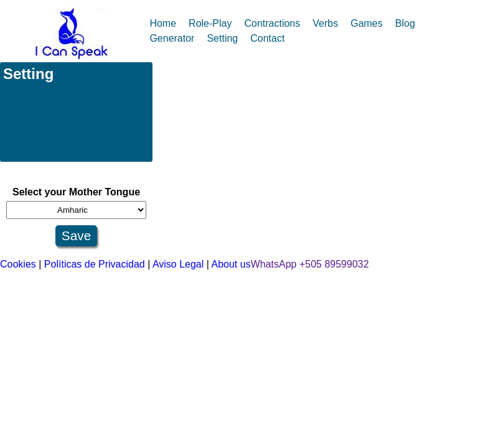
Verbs (325, 23)
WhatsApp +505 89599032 (310, 264)
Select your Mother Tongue (76, 192)
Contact (267, 38)
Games (367, 23)
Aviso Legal (178, 264)
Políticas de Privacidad (95, 264)
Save (76, 236)
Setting (222, 38)
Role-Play (210, 23)
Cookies (18, 264)
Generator (172, 38)
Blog (405, 23)
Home (163, 23)
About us (231, 264)
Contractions (272, 23)
